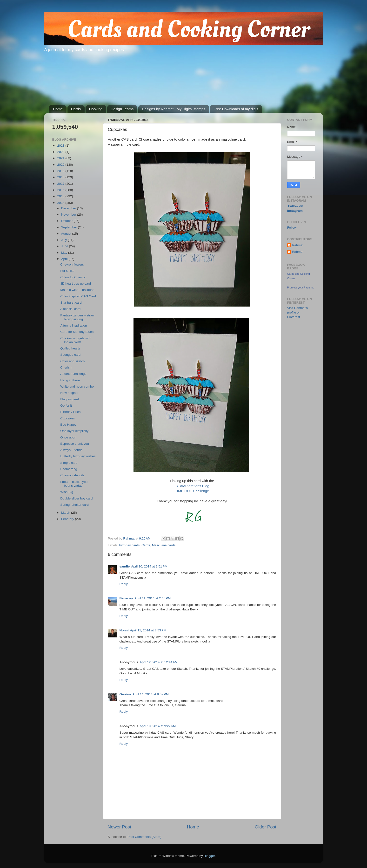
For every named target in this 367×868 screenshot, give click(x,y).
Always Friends (71, 450)
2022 (61, 152)
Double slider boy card (76, 498)
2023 (61, 146)
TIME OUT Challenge (192, 491)
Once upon (68, 437)
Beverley (126, 598)
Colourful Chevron (73, 277)
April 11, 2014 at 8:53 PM (148, 630)
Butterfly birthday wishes (78, 456)
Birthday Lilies (70, 412)
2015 (61, 196)
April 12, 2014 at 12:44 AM (159, 662)
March (66, 513)
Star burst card (71, 303)
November (69, 215)
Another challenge (73, 374)
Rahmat (298, 245)
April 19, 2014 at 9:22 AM (158, 726)
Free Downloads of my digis (236, 109)
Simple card (69, 463)
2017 (61, 184)
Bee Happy (68, 425)
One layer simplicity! (75, 431)
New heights (69, 393)
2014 (61, 203)
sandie (125, 566)
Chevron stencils (72, 475)
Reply (124, 584)
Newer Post (120, 827)
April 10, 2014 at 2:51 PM (149, 566)
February (68, 519)
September (70, 227)
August (67, 234)
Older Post (265, 827)
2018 (61, 177)
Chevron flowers (72, 264)
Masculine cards (164, 545)
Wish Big (67, 492)
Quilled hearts (70, 348)
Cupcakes (67, 418)
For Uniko (67, 271)
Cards (76, 109)
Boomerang (69, 469)
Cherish (66, 367)
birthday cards (130, 545)
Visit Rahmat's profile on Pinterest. (298, 312)
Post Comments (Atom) (144, 837)
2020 (61, 165)
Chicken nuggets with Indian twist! (76, 340)
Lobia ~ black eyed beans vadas (74, 484)
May (65, 253)
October (67, 221)
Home (58, 109)
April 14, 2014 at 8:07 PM (151, 694)
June (65, 246)
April (65, 259)
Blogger (209, 856)
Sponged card (70, 355)
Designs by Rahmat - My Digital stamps (174, 109)
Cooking (96, 109)
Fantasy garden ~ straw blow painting (77, 317)
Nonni (124, 630)
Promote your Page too (301, 287)
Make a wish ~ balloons (77, 290)
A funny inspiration (73, 325)
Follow (292, 228)
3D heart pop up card (76, 284)
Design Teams (122, 109)
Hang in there (70, 380)
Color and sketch (72, 361)
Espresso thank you (75, 444)
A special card (70, 309)
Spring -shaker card (74, 505)
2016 (61, 190)
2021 (61, 158)
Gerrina (125, 694)
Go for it (66, 406)
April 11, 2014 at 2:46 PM (153, 598)
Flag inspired (70, 399)
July (65, 240)
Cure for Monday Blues (77, 332)
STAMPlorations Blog (193, 486)
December (69, 208)
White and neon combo (77, 386)
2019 (61, 171)
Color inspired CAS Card (78, 296)
